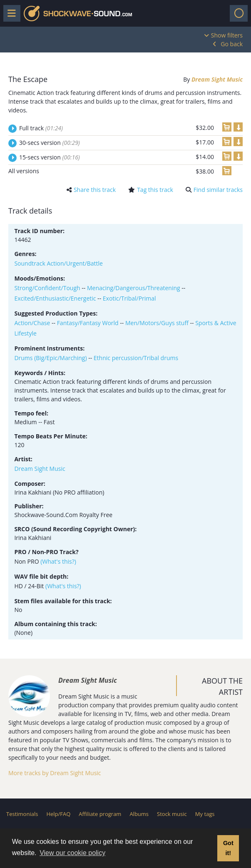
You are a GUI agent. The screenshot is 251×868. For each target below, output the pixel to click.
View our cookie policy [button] (72, 853)
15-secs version (50, 157)
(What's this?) (58, 561)
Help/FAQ (58, 814)
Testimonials (22, 814)
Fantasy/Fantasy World (88, 323)
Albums (139, 814)
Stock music (172, 814)
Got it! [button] (228, 848)
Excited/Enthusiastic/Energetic (55, 298)
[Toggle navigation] (239, 13)
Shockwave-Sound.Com (78, 14)
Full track (41, 128)
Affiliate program (100, 814)
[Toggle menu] (12, 13)
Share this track (95, 190)
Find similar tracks (218, 190)
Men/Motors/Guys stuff (157, 323)
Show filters (227, 35)
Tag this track (155, 190)
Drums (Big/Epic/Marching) (50, 358)
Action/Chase (32, 323)
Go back (232, 44)
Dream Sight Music (217, 79)
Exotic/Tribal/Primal (129, 298)
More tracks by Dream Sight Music (55, 773)
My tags (205, 814)
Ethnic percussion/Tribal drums (136, 358)
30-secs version (50, 143)
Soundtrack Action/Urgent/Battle (58, 263)
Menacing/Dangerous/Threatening (134, 288)
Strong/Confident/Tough (47, 288)
